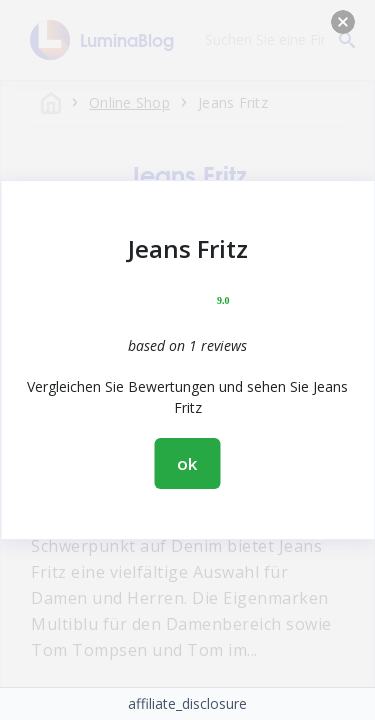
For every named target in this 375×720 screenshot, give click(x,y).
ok (188, 463)
